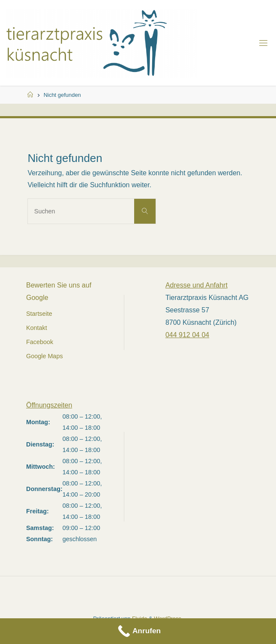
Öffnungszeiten (49, 405)
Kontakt (37, 328)
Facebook (40, 342)
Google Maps (45, 356)
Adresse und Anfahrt (196, 285)
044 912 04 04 (187, 335)
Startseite (39, 314)
